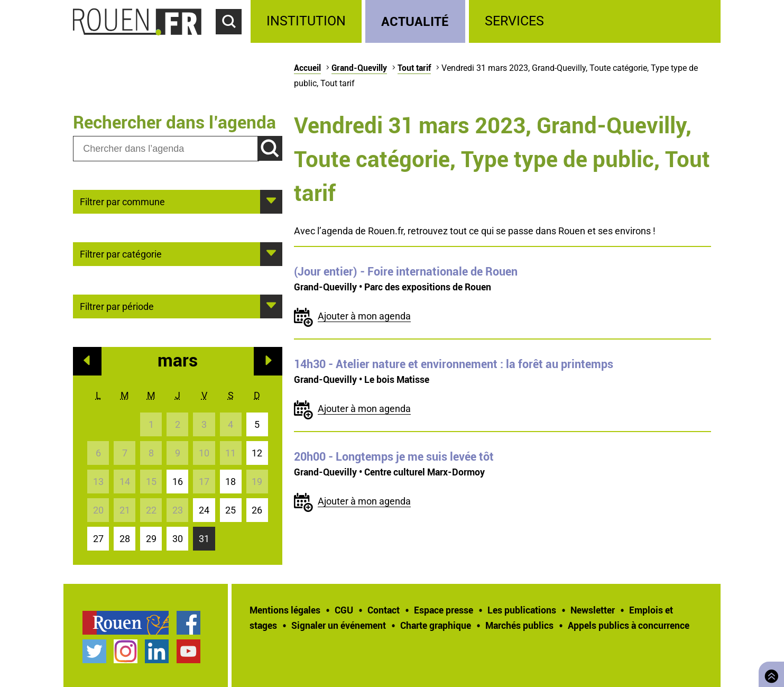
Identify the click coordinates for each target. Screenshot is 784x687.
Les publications (522, 610)
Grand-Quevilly (359, 68)
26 (257, 510)
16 (178, 482)
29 (151, 539)
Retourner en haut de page (769, 673)
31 (204, 539)
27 (98, 539)
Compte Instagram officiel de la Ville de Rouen (126, 651)
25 (230, 510)
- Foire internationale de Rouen (406, 271)
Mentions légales (285, 610)
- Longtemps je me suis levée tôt (394, 456)
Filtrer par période (117, 306)
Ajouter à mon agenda (364, 316)
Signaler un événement (339, 625)
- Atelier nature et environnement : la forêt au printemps (454, 364)
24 (204, 510)
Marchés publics (519, 625)
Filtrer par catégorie (121, 253)
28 (125, 539)
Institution (306, 21)
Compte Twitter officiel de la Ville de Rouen (94, 651)
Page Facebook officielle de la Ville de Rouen (188, 623)
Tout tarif (414, 68)
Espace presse (444, 610)
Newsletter (593, 610)
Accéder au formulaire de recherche (233, 40)
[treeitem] (308, 21)
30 (178, 539)
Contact (384, 610)
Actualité (415, 21)
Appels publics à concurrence (629, 625)
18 (230, 482)
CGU (344, 610)
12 (257, 453)
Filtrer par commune (122, 201)
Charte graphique (436, 625)
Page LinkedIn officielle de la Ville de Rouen (157, 651)
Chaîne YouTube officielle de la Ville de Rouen (188, 651)
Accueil (307, 68)
